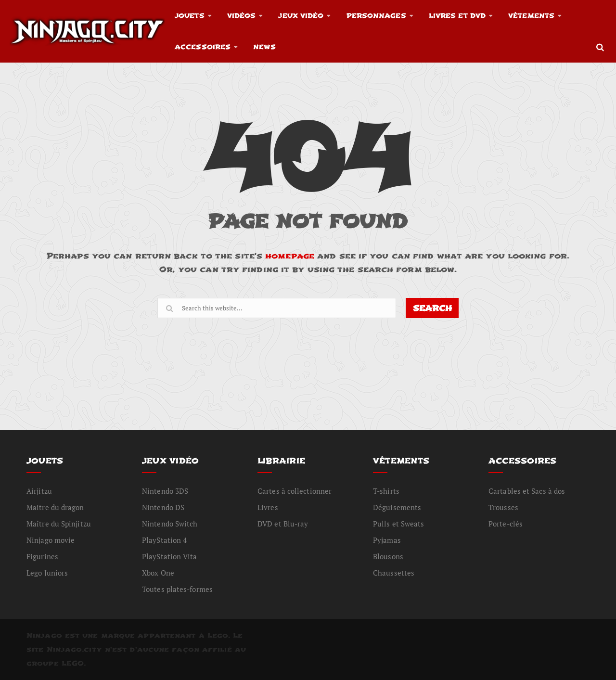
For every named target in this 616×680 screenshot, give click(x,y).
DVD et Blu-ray (283, 524)
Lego (218, 635)
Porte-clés (506, 524)
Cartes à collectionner (295, 491)
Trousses (503, 507)
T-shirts (386, 491)
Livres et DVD (457, 16)
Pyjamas (387, 540)
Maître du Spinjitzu (59, 524)
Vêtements (531, 16)
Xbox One (158, 573)
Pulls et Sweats (399, 524)
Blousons (388, 556)
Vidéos (242, 16)
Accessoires (203, 47)
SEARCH (432, 308)
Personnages (376, 16)
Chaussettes (394, 573)
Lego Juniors (47, 573)
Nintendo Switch (170, 524)
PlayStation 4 (164, 540)
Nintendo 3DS (165, 491)
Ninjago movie (51, 540)
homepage (290, 256)
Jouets (190, 16)
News (264, 47)
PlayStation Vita (170, 556)
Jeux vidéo (301, 16)
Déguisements (397, 507)
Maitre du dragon (55, 507)
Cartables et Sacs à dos (527, 491)
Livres (268, 507)
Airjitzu (39, 491)
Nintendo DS (163, 507)
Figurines (42, 556)
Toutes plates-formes (177, 589)
